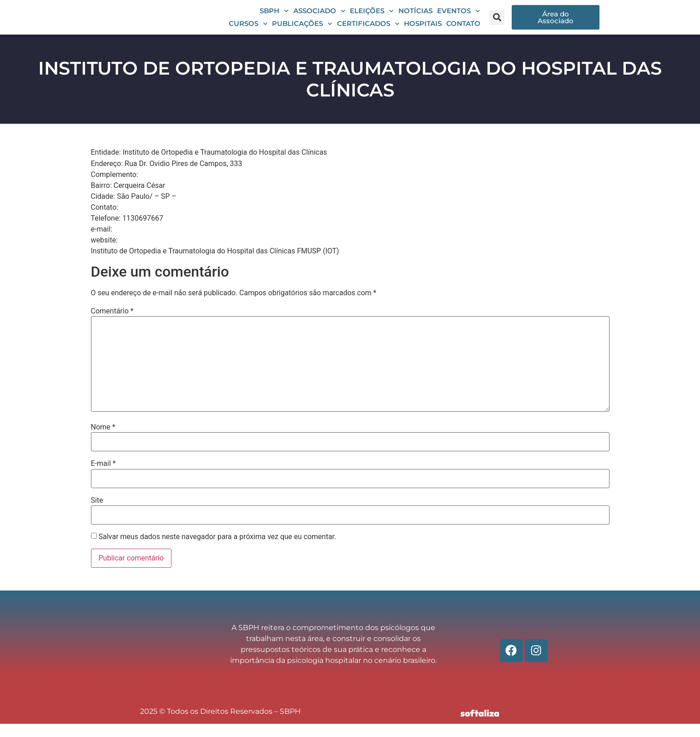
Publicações (302, 30)
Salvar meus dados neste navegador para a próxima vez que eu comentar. (217, 550)
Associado (320, 18)
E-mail (103, 477)
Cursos (248, 30)
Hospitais (423, 30)
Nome (103, 441)
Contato (463, 30)
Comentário (112, 324)
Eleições (372, 18)
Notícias (415, 18)
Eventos (459, 18)
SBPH (274, 18)
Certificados (368, 30)
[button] (497, 24)
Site (97, 514)
